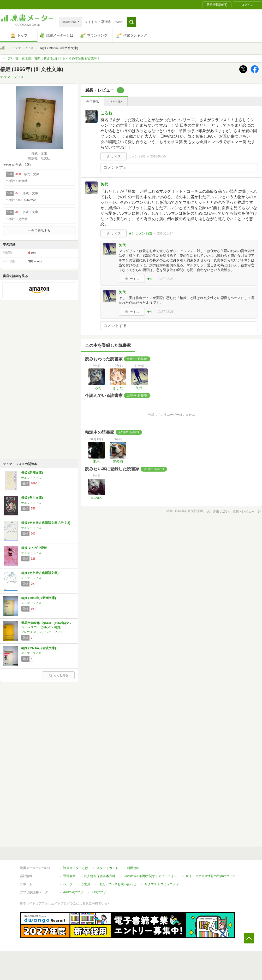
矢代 (104, 184)
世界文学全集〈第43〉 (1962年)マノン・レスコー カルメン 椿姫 (47, 625)
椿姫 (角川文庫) (32, 498)
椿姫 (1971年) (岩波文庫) (38, 648)
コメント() (137, 156)
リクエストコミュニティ (162, 884)
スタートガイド (108, 868)
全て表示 (93, 102)
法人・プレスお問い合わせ (117, 884)
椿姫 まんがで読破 (34, 548)
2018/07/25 (158, 156)
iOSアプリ (99, 892)
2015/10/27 (165, 233)
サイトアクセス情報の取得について (211, 876)
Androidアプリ (73, 892)
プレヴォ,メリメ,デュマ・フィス (42, 632)
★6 (131, 233)
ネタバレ (116, 102)
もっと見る (58, 675)
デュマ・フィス (22, 48)
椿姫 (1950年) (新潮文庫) (38, 598)
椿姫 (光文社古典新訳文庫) (40, 573)
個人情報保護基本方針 (100, 876)
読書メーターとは (76, 868)
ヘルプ (68, 884)
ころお (106, 113)
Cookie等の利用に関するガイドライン (150, 876)
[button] (131, 22)
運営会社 (69, 876)
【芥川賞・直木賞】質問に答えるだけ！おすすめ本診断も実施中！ (53, 58)
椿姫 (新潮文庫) (32, 473)
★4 (149, 279)
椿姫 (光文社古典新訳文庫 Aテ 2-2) (46, 523)
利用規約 (133, 868)
